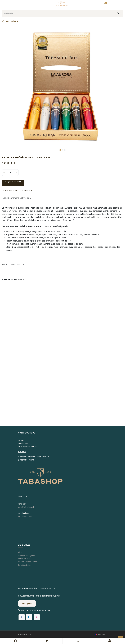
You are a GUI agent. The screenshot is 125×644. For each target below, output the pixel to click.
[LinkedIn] (29, 617)
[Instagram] (37, 617)
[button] (8, 148)
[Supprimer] (4, 173)
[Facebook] (22, 617)
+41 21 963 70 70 (25, 516)
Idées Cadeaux (10, 21)
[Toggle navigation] (20, 4)
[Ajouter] (17, 173)
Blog (20, 552)
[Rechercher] (118, 14)
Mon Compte (24, 559)
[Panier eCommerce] (105, 4)
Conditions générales (28, 562)
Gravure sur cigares (27, 555)
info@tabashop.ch (26, 507)
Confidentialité (25, 565)
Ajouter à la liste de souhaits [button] (17, 190)
